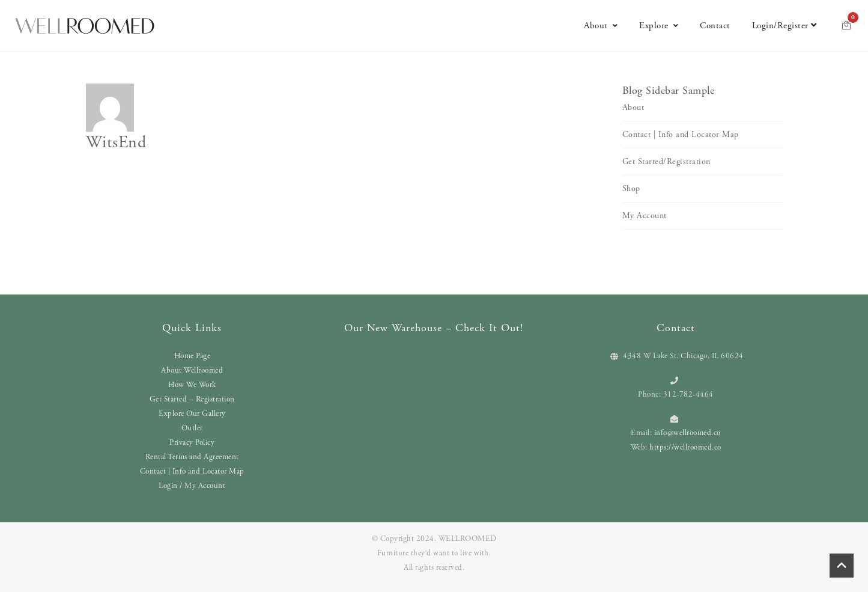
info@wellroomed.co (687, 433)
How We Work (192, 385)
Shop (631, 189)
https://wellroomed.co (685, 447)
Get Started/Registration (666, 162)
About (601, 26)
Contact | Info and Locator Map (681, 135)
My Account (645, 216)
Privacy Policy (192, 443)
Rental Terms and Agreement (192, 457)
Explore (659, 26)
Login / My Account (192, 486)
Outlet (192, 428)
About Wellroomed (192, 371)
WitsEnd (116, 142)
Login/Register (785, 26)
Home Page (193, 356)
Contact (715, 26)
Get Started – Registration (192, 399)
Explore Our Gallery (192, 414)
